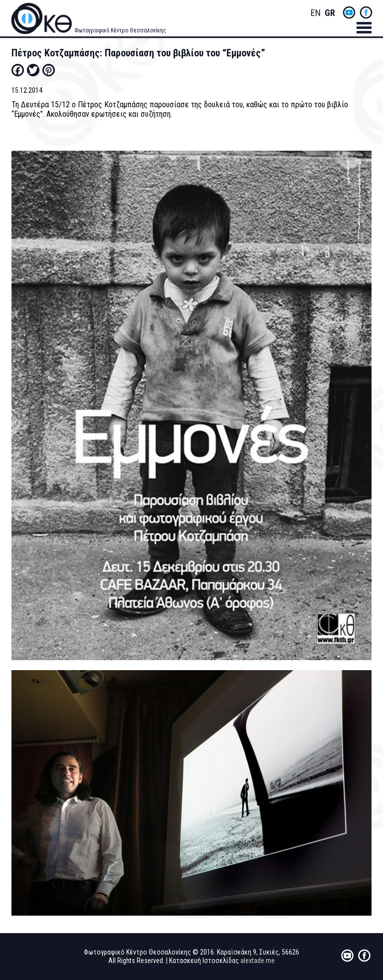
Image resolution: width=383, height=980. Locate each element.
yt (349, 12)
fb (366, 12)
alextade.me (258, 961)
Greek (330, 13)
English (316, 13)
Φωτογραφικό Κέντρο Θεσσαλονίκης (120, 30)
